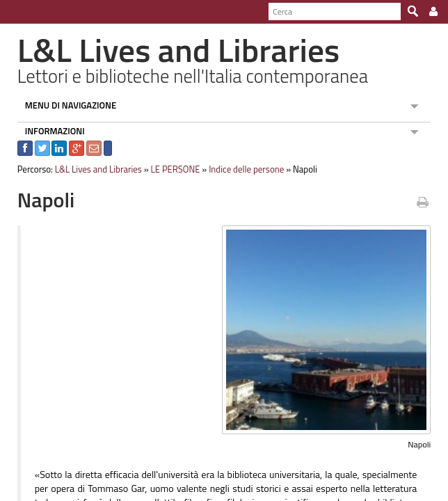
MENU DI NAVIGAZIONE (64, 105)
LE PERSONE (169, 169)
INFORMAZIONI (48, 131)
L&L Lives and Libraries (91, 169)
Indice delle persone (239, 169)
